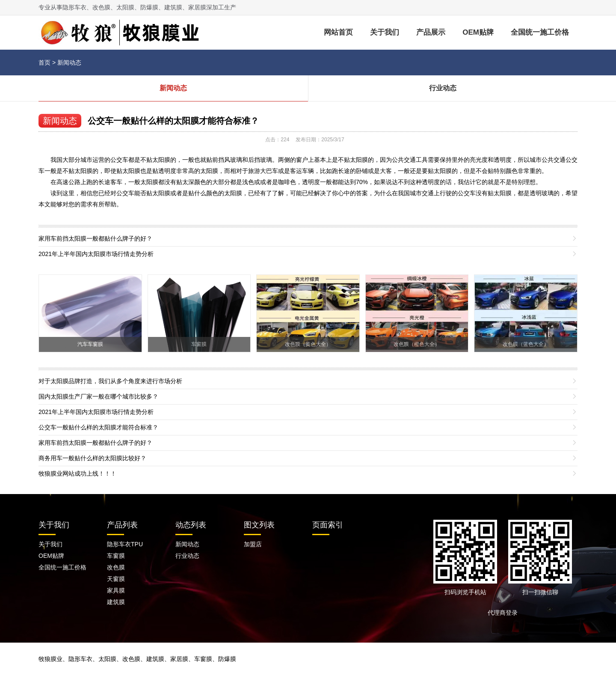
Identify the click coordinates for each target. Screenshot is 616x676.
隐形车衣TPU (125, 544)
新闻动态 (69, 63)
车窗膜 (116, 556)
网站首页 (338, 32)
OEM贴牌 (478, 32)
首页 (44, 63)
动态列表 (191, 525)
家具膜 (116, 590)
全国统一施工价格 (540, 32)
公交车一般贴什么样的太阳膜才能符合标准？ (173, 121)
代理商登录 (506, 613)
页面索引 (328, 525)
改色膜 (116, 567)
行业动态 (443, 88)
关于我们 (385, 32)
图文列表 (259, 525)
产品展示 (431, 32)
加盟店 (253, 544)
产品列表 (122, 525)
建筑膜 (116, 602)
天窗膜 (116, 579)
